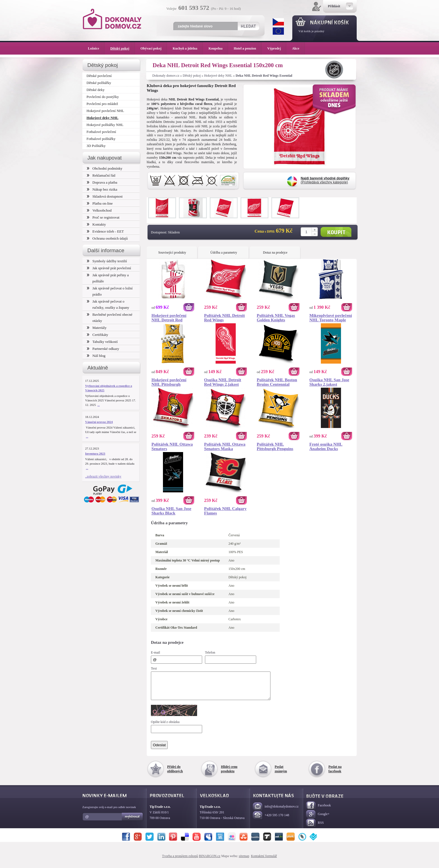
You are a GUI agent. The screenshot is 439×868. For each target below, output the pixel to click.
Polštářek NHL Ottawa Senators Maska (225, 446)
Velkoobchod (99, 210)
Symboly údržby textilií (107, 261)
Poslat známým (281, 774)
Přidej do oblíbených (175, 774)
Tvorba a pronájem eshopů (180, 861)
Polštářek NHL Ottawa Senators (172, 446)
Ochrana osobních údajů (107, 238)
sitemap (244, 861)
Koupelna (218, 48)
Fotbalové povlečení (101, 132)
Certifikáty (97, 335)
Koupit (336, 232)
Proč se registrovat (103, 217)
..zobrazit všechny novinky (103, 476)
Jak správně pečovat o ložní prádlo (110, 291)
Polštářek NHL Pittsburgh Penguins (275, 446)
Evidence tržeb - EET (105, 231)
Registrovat (133, 822)
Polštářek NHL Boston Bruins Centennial (277, 382)
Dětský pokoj (192, 76)
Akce (297, 48)
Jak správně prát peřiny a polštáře (108, 278)
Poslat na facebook (335, 774)
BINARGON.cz (210, 861)
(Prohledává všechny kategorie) (325, 180)
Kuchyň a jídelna (188, 48)
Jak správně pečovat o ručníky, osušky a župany (108, 304)
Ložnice (96, 48)
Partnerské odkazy (103, 349)
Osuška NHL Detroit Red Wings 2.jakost (223, 382)
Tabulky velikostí (102, 342)
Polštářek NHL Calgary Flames (225, 511)
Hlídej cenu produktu (229, 774)
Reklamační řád (101, 175)
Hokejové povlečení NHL (105, 111)
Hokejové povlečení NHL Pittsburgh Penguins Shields (169, 382)
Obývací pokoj (154, 48)
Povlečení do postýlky (103, 97)
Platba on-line (100, 203)
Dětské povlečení (99, 76)
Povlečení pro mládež (102, 104)
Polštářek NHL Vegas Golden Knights (276, 318)
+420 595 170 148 (271, 821)
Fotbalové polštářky (101, 139)
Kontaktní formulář (264, 861)
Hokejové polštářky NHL (105, 125)
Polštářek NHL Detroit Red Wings (225, 318)
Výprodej (277, 48)
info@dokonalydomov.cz (276, 812)
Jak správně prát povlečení (109, 268)
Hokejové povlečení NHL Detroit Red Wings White (169, 318)
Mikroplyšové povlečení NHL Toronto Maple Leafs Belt (331, 318)
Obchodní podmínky (105, 168)
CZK (278, 22)
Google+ (318, 819)
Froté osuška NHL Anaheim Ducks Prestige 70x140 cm (327, 446)
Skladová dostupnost (105, 196)
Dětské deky (96, 90)
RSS (315, 828)
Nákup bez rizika (102, 189)
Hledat (248, 26)
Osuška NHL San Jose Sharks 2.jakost (329, 382)
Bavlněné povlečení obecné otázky (110, 318)
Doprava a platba (102, 182)
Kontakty (96, 224)
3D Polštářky (96, 146)
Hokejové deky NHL (218, 76)
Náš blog (96, 356)
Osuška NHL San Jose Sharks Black (171, 511)
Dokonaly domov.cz (166, 76)
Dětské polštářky (99, 83)
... (99, 405)
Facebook (318, 811)
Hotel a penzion (248, 48)
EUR (278, 31)
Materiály (97, 328)
